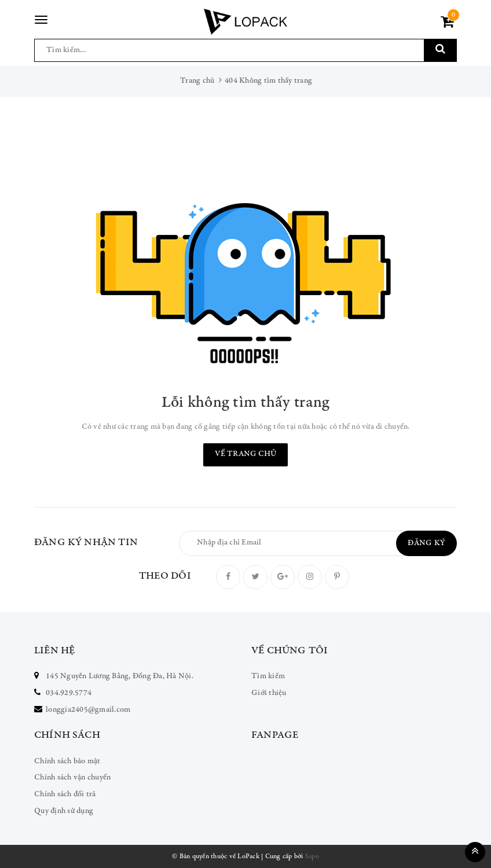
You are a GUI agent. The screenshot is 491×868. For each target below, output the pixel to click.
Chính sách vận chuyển (72, 778)
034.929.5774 (69, 693)
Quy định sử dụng (64, 811)
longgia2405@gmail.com (88, 710)
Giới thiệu (269, 693)
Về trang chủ (245, 454)
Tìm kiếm (268, 676)
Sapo (312, 856)
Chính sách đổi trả (65, 795)
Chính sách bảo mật (67, 762)
